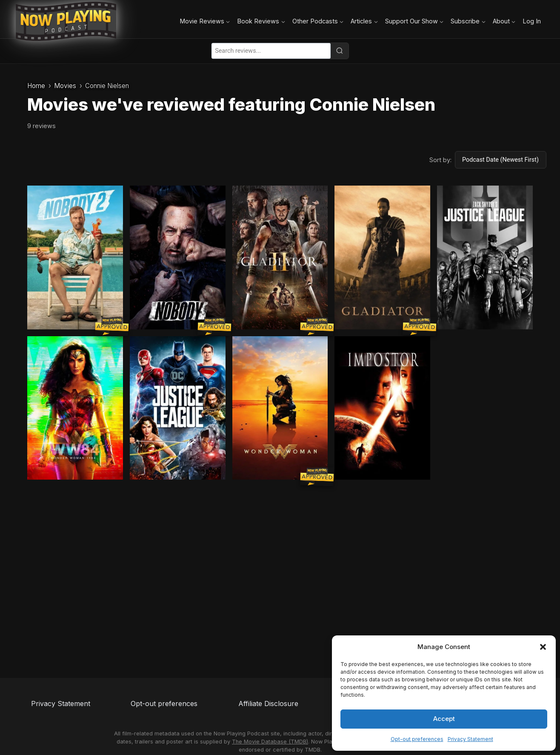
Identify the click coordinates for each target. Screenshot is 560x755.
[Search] (340, 51)
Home (36, 86)
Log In (532, 21)
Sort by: (440, 160)
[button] (543, 647)
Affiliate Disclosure (268, 704)
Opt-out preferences (417, 739)
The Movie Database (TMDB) (270, 742)
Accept (444, 719)
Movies (65, 86)
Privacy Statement (470, 739)
